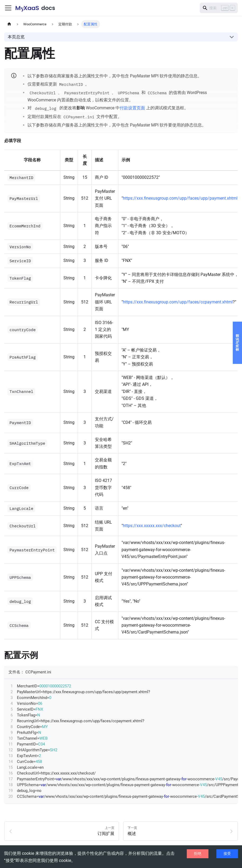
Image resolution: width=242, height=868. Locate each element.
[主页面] (9, 24)
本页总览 (16, 37)
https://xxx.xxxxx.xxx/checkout (152, 526)
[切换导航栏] (8, 8)
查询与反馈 (237, 343)
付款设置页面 (132, 108)
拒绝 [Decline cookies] (198, 853)
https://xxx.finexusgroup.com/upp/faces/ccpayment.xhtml (178, 302)
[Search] (219, 8)
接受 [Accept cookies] (227, 853)
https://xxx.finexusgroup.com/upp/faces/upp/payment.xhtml (180, 198)
